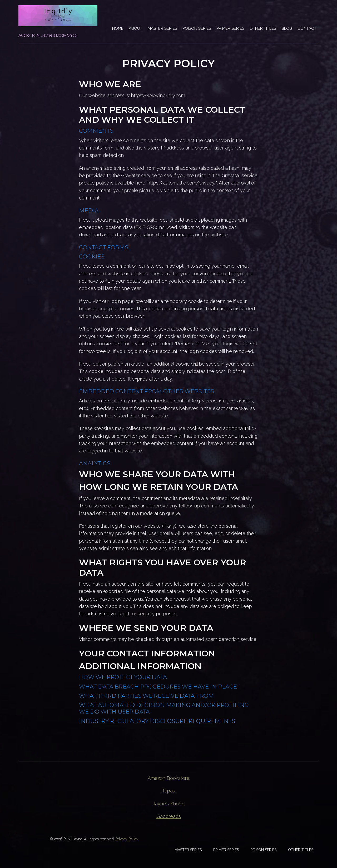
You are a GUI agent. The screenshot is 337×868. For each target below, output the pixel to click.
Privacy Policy (127, 839)
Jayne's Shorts (169, 804)
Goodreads (169, 816)
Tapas (169, 791)
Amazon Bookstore (169, 778)
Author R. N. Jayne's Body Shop (48, 35)
